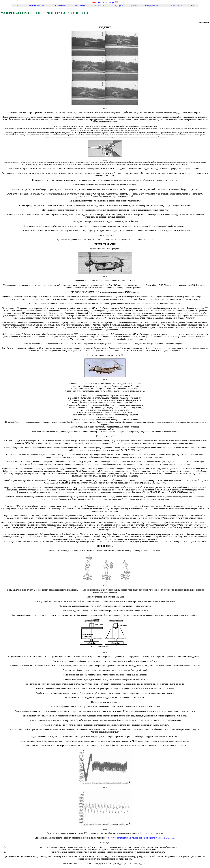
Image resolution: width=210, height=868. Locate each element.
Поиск (193, 5)
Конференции (152, 5)
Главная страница (105, 3)
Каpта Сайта (176, 5)
